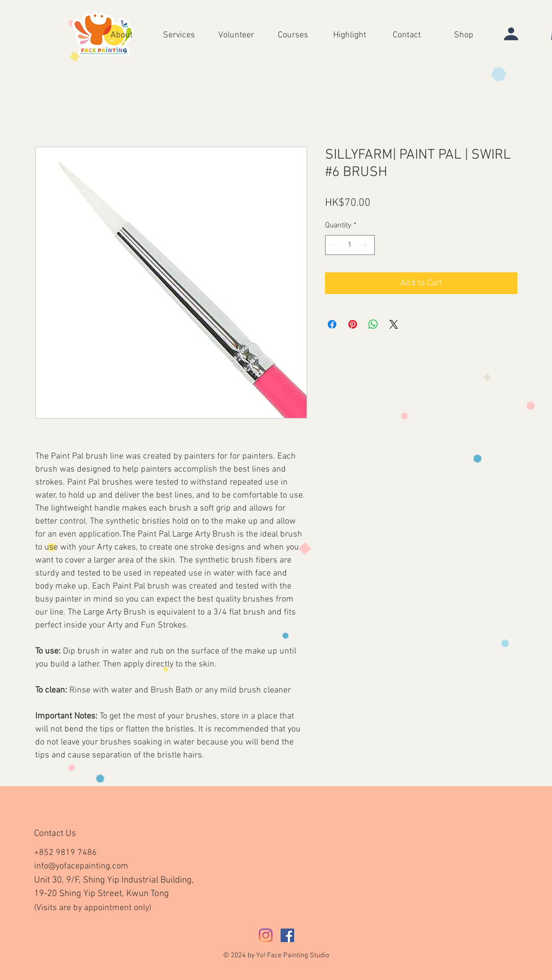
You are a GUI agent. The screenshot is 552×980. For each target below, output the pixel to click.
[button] (350, 34)
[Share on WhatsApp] (373, 324)
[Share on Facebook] (332, 324)
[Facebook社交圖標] (287, 935)
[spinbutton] (350, 245)
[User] (511, 34)
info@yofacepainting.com (81, 866)
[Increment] (366, 245)
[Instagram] (266, 935)
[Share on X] (394, 324)
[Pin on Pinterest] (353, 324)
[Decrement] (333, 245)
